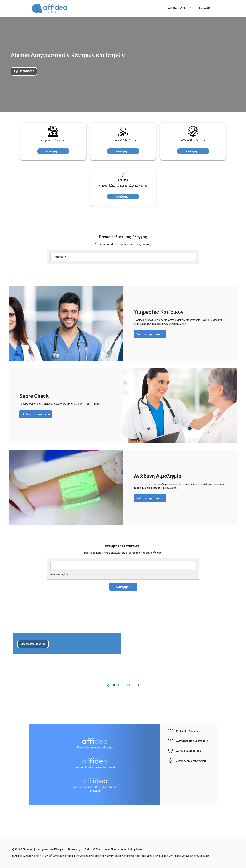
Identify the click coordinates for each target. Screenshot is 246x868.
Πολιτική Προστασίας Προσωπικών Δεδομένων (113, 849)
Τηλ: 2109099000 (24, 71)
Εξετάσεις (74, 849)
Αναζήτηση (53, 151)
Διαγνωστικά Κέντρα (50, 849)
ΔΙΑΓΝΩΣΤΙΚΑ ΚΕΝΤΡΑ (180, 8)
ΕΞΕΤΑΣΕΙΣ (205, 8)
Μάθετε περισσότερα (150, 334)
